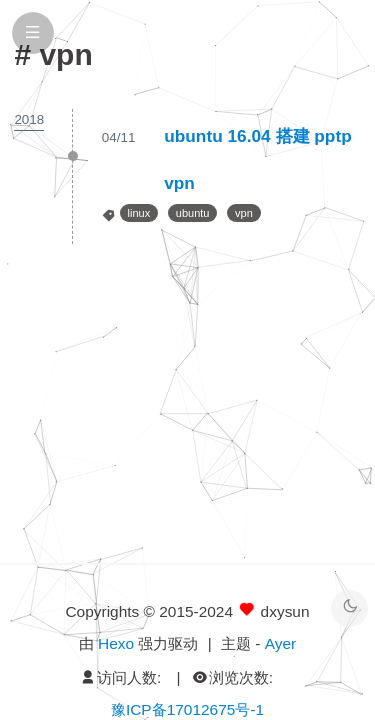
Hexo (116, 643)
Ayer (280, 643)
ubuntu (193, 213)
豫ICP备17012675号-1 (187, 709)
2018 (29, 119)
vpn (244, 213)
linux (139, 213)
